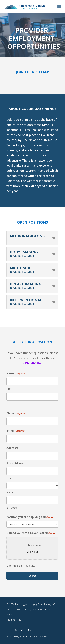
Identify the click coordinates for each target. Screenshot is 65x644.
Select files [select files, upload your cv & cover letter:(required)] (32, 552)
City (9, 478)
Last (9, 404)
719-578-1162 (32, 363)
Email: (16, 431)
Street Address (15, 463)
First (9, 389)
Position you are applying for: (31, 517)
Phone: (16, 413)
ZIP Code (12, 508)
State (10, 492)
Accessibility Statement (19, 636)
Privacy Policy (41, 636)
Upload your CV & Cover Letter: (32, 533)
